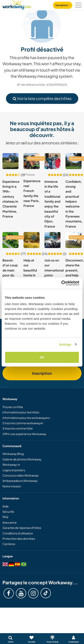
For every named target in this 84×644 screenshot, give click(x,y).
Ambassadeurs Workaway (20, 481)
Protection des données (19, 539)
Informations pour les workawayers (26, 418)
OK (42, 357)
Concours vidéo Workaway (21, 475)
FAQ (5, 517)
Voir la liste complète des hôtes (42, 98)
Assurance (10, 522)
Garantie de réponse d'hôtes (22, 528)
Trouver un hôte (13, 407)
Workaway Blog (13, 454)
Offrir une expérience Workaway (24, 434)
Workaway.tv (11, 464)
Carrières (9, 544)
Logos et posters (14, 470)
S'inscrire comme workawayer (23, 423)
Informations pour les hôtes (21, 412)
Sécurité (8, 512)
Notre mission (12, 486)
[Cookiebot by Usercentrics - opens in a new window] (61, 283)
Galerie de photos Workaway (22, 459)
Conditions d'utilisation (18, 533)
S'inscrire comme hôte (18, 428)
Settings (65, 344)
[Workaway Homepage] (17, 4)
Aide (6, 506)
